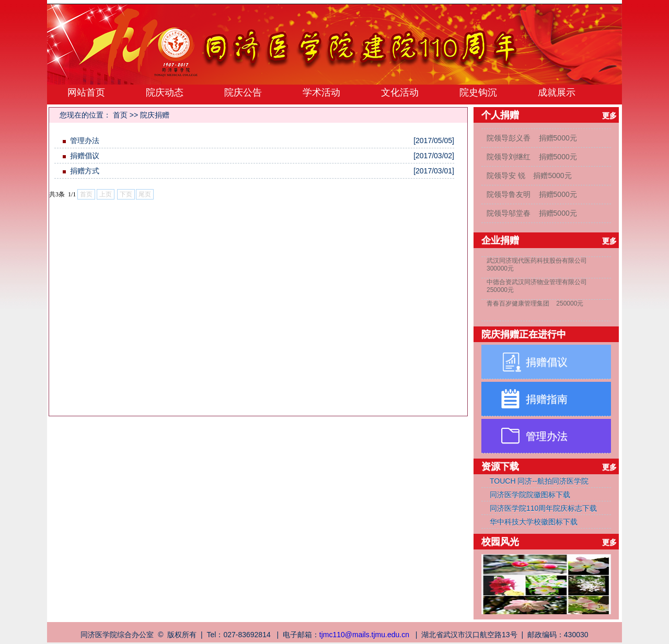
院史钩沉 (478, 92)
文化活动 (400, 92)
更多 (610, 115)
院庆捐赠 (155, 115)
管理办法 (85, 140)
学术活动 (321, 92)
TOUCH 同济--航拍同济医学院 (539, 481)
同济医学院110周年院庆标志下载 (543, 508)
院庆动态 (165, 92)
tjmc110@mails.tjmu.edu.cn (364, 635)
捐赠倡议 (85, 156)
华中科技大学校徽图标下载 (534, 522)
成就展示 (557, 92)
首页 (120, 115)
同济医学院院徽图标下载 (530, 495)
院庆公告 (243, 92)
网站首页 (86, 92)
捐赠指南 (547, 399)
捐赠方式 (85, 171)
